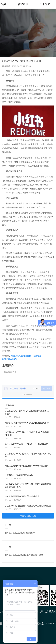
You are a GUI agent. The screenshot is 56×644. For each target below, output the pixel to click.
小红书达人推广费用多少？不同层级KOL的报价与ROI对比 (27, 434)
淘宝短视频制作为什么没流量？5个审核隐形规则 (26, 466)
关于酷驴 (45, 4)
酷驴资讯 (23, 4)
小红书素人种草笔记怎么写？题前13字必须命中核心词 (28, 455)
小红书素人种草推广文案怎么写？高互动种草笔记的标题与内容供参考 (28, 486)
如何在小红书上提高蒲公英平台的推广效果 (24, 555)
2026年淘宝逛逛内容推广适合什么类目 (22, 496)
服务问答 (6, 66)
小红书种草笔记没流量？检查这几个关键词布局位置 (28, 506)
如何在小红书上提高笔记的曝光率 (20, 533)
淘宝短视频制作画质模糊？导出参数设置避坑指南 (27, 423)
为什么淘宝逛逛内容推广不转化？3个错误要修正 (26, 444)
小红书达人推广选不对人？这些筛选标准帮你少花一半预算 (28, 412)
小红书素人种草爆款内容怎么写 (19, 475)
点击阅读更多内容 (28, 516)
